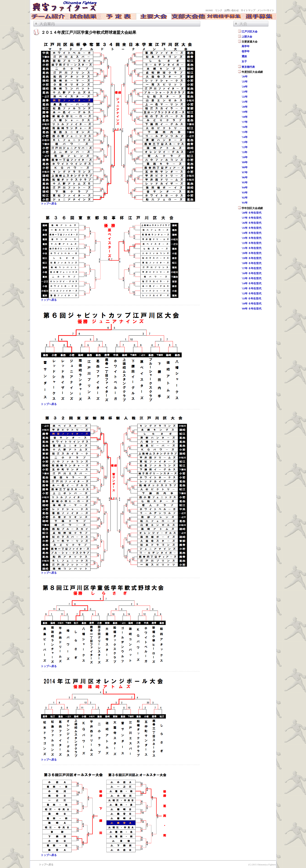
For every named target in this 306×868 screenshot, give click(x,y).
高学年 (246, 46)
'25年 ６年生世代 (252, 228)
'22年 (245, 97)
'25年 (245, 82)
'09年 (245, 162)
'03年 (245, 193)
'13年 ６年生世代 (252, 288)
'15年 (245, 132)
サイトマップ (248, 10)
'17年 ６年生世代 (252, 268)
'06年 (245, 177)
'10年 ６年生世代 (252, 304)
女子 (244, 61)
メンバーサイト (266, 10)
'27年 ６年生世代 (252, 218)
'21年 (245, 102)
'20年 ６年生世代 (252, 253)
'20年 (245, 107)
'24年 (245, 87)
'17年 (245, 122)
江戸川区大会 (250, 32)
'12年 (245, 147)
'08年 (245, 167)
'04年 (245, 188)
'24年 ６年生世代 (252, 233)
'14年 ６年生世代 (252, 283)
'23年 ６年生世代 (252, 238)
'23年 (245, 92)
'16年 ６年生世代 (252, 273)
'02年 (245, 198)
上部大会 (247, 37)
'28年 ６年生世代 (252, 213)
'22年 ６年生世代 (252, 243)
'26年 (245, 77)
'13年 (245, 142)
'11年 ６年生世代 (252, 299)
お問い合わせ (232, 10)
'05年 (245, 183)
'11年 (245, 152)
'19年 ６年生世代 (252, 258)
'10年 (245, 157)
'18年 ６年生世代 (252, 263)
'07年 (245, 172)
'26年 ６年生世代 (252, 223)
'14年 (245, 137)
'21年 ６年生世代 (252, 248)
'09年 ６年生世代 (252, 309)
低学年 (246, 51)
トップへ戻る (49, 204)
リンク (219, 10)
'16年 (245, 127)
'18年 (245, 117)
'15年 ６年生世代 (252, 278)
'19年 (245, 112)
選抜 (244, 56)
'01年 (245, 203)
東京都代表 (248, 67)
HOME (209, 10)
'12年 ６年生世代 (252, 294)
